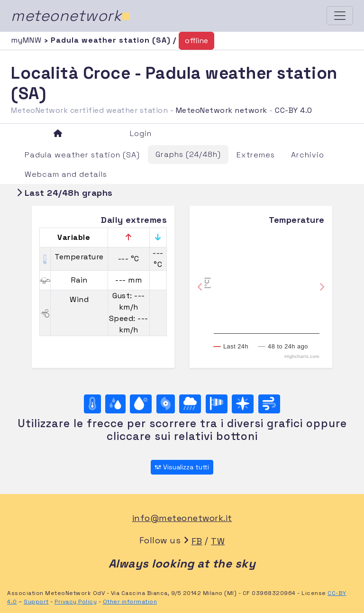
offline (196, 41)
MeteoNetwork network (222, 110)
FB (197, 541)
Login (141, 133)
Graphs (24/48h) (188, 154)
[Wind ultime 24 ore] (269, 404)
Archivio (308, 155)
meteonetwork (71, 16)
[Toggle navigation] (340, 16)
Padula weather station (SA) (82, 155)
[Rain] (190, 404)
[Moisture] (115, 404)
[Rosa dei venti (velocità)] (217, 404)
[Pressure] (166, 404)
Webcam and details (66, 174)
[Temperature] (92, 404)
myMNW (27, 40)
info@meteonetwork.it (182, 518)
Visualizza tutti (182, 467)
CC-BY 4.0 (294, 110)
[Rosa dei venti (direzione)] (243, 404)
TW (218, 541)
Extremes (256, 155)
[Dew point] (141, 404)
